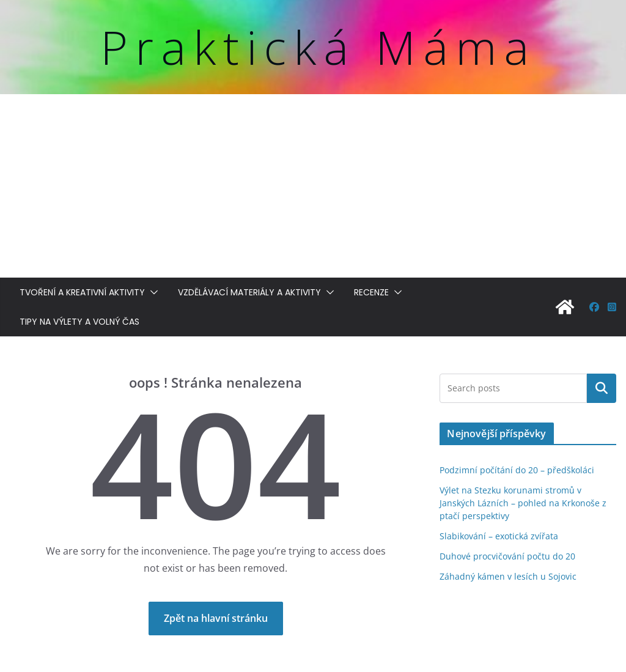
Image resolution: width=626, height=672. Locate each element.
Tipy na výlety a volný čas (79, 322)
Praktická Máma (318, 47)
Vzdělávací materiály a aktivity (249, 292)
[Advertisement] (313, 186)
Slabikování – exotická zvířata (499, 536)
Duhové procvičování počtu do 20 (507, 556)
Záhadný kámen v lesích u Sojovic (508, 576)
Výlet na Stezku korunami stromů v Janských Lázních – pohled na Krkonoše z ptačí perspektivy (523, 503)
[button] (152, 292)
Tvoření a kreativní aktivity (82, 292)
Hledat (602, 388)
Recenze (371, 292)
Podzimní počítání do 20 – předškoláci (517, 470)
